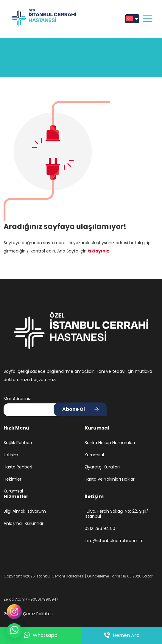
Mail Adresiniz (17, 399)
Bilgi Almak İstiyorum (25, 511)
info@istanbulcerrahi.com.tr (114, 541)
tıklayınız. (99, 251)
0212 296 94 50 (100, 529)
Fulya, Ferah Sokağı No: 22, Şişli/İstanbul (116, 514)
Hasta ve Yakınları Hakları (110, 479)
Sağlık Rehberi (18, 443)
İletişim (11, 455)
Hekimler (13, 479)
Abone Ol (74, 409)
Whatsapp (41, 636)
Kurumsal (13, 491)
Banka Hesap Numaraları (110, 443)
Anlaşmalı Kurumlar (24, 524)
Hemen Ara (122, 635)
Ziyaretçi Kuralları (102, 467)
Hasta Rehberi (18, 467)
